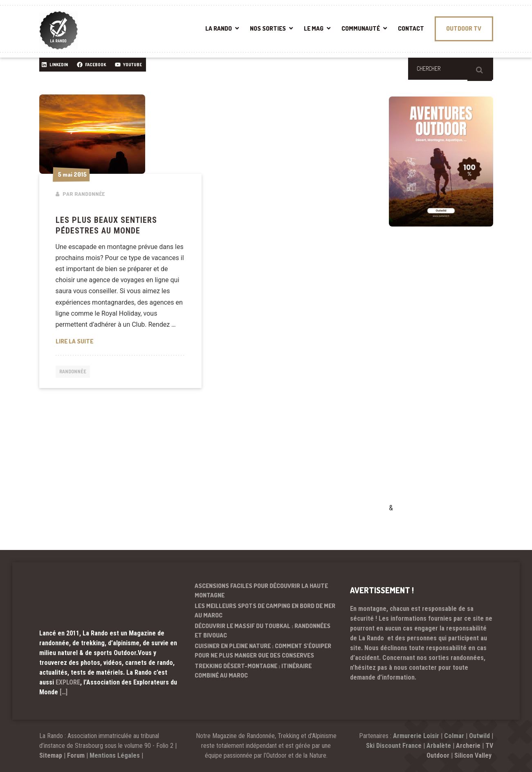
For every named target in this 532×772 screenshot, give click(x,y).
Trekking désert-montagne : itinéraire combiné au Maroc (253, 671)
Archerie (468, 746)
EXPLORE (68, 682)
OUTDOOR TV (464, 28)
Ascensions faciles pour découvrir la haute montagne (261, 590)
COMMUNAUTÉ (361, 28)
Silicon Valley (474, 755)
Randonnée (75, 372)
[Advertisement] (450, 377)
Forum (76, 755)
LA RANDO (219, 28)
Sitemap (51, 755)
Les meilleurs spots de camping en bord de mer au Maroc (265, 610)
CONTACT (411, 28)
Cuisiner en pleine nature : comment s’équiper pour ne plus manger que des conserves (263, 651)
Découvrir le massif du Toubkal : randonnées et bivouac (263, 631)
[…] (64, 692)
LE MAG (314, 28)
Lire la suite (121, 341)
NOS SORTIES (268, 28)
